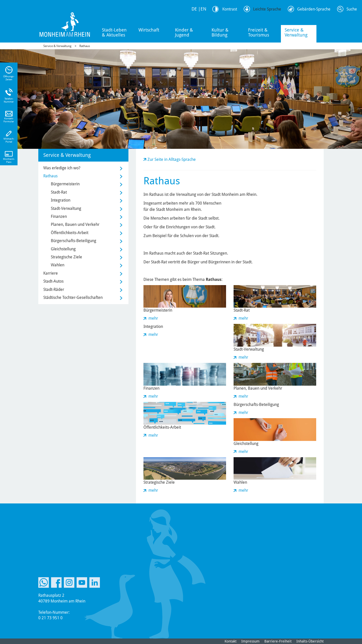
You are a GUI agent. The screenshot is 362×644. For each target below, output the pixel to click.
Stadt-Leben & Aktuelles (114, 32)
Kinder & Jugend (184, 32)
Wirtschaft (149, 30)
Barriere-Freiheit (278, 641)
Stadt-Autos (53, 281)
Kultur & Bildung (220, 32)
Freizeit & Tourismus (259, 32)
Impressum (250, 641)
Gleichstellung (63, 249)
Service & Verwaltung (296, 32)
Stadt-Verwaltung (66, 208)
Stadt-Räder (54, 289)
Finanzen (59, 216)
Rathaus (85, 46)
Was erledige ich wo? (62, 168)
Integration (61, 200)
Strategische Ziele (66, 257)
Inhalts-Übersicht (310, 641)
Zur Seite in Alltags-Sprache (172, 159)
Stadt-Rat (59, 192)
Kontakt (231, 641)
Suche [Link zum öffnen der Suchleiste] (352, 9)
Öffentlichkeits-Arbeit (70, 233)
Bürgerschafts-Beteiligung (73, 241)
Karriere (51, 273)
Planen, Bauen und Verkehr (75, 224)
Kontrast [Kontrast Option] (230, 9)
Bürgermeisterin (65, 184)
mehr (153, 318)
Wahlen (58, 265)
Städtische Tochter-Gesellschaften (73, 297)
